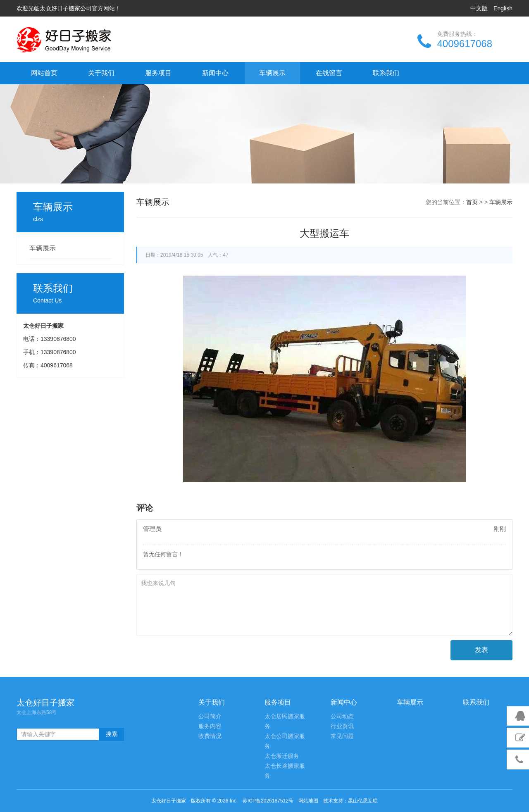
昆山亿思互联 (363, 801)
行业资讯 (342, 726)
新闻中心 (215, 73)
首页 (472, 202)
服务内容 (210, 726)
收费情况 (210, 736)
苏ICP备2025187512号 (268, 801)
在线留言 (329, 73)
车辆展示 (272, 73)
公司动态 (342, 716)
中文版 (479, 8)
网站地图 (308, 801)
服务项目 (158, 73)
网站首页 (44, 73)
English (503, 8)
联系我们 (386, 73)
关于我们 (101, 73)
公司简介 (210, 716)
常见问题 (342, 736)
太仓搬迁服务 (282, 756)
